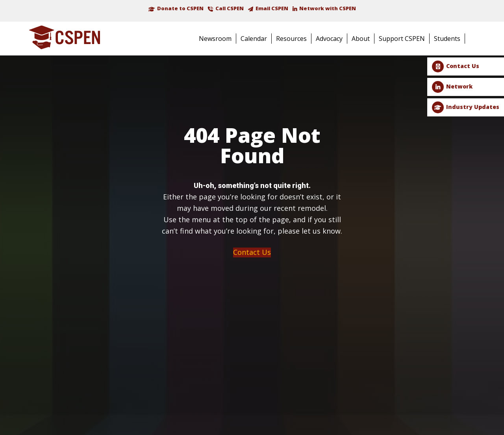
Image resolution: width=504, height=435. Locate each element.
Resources (291, 39)
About (361, 39)
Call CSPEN (230, 8)
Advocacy (329, 39)
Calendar (254, 39)
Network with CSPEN (328, 8)
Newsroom (215, 39)
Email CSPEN (272, 8)
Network (459, 86)
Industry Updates (473, 107)
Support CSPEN (402, 39)
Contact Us (463, 66)
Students (447, 39)
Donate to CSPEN (180, 8)
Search (476, 39)
